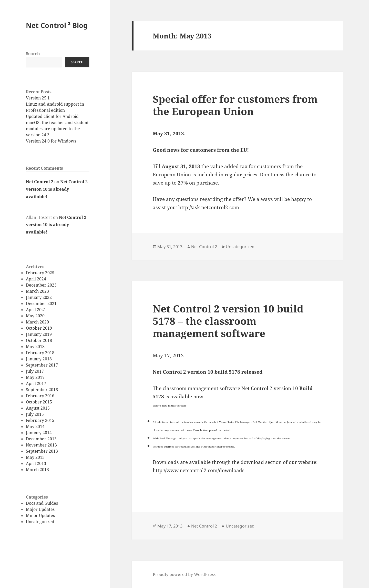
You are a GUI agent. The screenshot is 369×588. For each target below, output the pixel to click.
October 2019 (39, 328)
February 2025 (40, 273)
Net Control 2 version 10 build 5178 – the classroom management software (228, 321)
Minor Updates (40, 515)
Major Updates (40, 509)
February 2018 (40, 353)
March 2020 (37, 322)
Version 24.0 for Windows (51, 141)
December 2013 (41, 439)
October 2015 (39, 402)
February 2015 (40, 420)
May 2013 (35, 457)
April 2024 (36, 279)
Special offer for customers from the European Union (235, 105)
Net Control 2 (40, 182)
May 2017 (35, 377)
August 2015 (38, 408)
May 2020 (35, 316)
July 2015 (35, 414)
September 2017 (42, 365)
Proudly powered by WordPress (184, 574)
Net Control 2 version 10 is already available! (57, 189)
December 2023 (41, 285)
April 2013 (36, 463)
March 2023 (37, 291)
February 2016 (40, 396)
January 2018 (39, 359)
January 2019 (39, 334)
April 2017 (36, 383)
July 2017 (35, 371)
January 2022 (39, 297)
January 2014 (39, 433)
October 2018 (39, 340)
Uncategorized (40, 522)
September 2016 (42, 390)
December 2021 (41, 303)
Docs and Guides (42, 503)
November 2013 (41, 445)
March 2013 (37, 470)
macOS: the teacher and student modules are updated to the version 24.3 (57, 129)
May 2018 (35, 347)
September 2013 (42, 451)
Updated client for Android (52, 116)
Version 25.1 (38, 98)
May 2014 (35, 427)
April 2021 (36, 310)
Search (33, 54)
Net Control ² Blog (57, 25)
